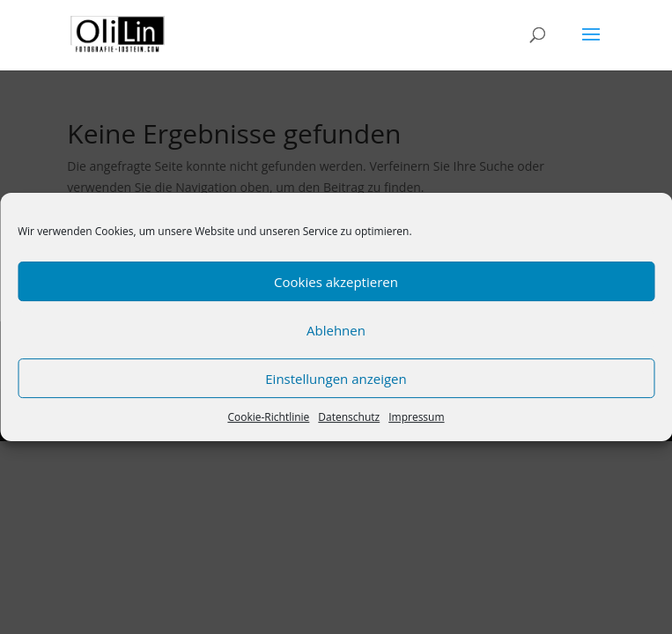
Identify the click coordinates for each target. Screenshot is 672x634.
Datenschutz (349, 417)
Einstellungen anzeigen (336, 379)
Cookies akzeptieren (336, 282)
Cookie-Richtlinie (268, 417)
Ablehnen (336, 330)
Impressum (416, 417)
